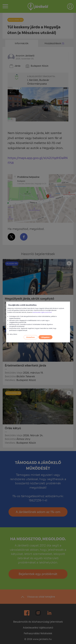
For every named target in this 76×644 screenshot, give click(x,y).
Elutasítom (31, 337)
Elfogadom (45, 337)
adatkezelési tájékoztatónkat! (42, 312)
